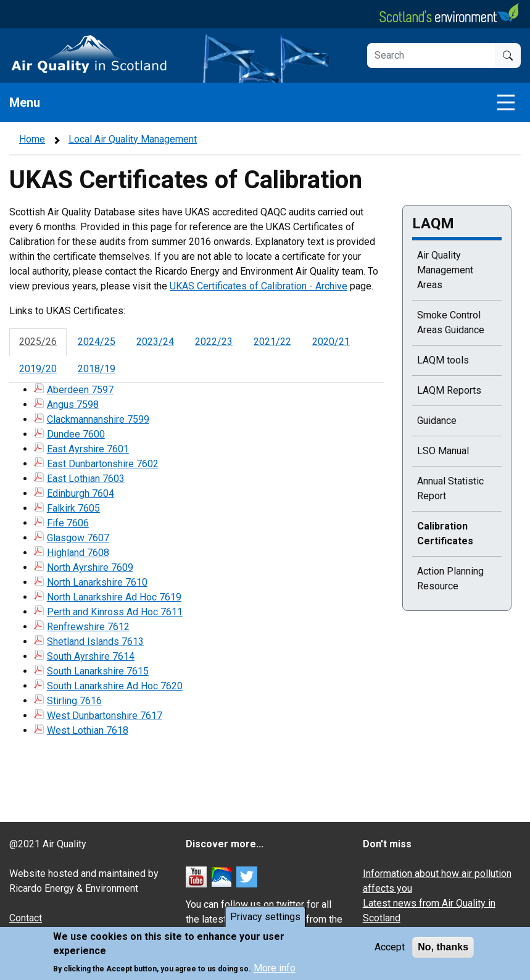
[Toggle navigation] (506, 102)
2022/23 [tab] (214, 342)
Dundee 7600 (76, 434)
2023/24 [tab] (155, 342)
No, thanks (443, 949)
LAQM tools (443, 360)
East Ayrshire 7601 (88, 449)
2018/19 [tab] (97, 369)
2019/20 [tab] (38, 369)
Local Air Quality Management (133, 139)
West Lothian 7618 (88, 730)
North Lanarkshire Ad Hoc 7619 (114, 597)
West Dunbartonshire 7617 (105, 716)
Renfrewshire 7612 (88, 627)
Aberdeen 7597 (80, 390)
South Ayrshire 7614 (91, 656)
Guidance (437, 421)
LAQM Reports (449, 390)
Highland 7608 (78, 553)
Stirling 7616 (74, 701)
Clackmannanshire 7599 (98, 419)
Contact (26, 918)
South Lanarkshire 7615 (98, 671)
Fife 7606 (68, 523)
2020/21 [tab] (331, 342)
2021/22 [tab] (272, 342)
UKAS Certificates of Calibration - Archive (259, 286)
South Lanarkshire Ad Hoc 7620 (115, 686)
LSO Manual (443, 451)
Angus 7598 (73, 405)
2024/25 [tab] (97, 342)
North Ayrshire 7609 (90, 567)
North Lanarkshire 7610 (97, 582)
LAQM (433, 223)
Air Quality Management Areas (445, 270)
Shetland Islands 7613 (95, 642)
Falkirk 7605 (73, 508)
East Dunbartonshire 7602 (103, 464)
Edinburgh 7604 (81, 493)
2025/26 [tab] (38, 342)
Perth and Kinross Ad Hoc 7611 (115, 612)
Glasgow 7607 (78, 538)
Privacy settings (265, 919)
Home (32, 139)
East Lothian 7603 (86, 479)
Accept (390, 949)
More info (275, 969)
